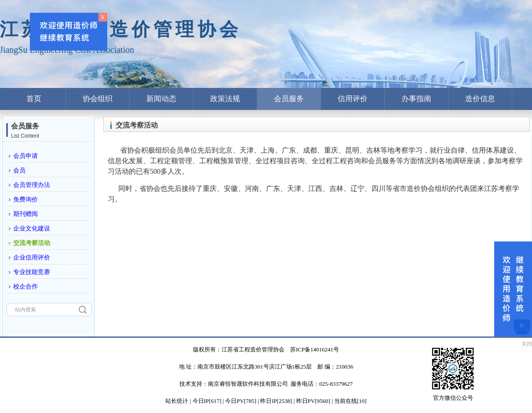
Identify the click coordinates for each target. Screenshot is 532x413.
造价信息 (480, 99)
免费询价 (26, 199)
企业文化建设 (32, 228)
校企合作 (26, 287)
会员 (19, 170)
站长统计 (177, 401)
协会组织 (98, 99)
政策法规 (225, 99)
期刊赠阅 (26, 214)
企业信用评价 (32, 258)
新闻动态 (161, 99)
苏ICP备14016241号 (315, 349)
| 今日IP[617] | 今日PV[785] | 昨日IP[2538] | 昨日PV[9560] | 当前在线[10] (277, 401)
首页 (34, 99)
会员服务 (289, 99)
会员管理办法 (32, 185)
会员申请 (26, 156)
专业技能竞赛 (32, 272)
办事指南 (416, 99)
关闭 (527, 344)
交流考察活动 (32, 243)
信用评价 (353, 99)
